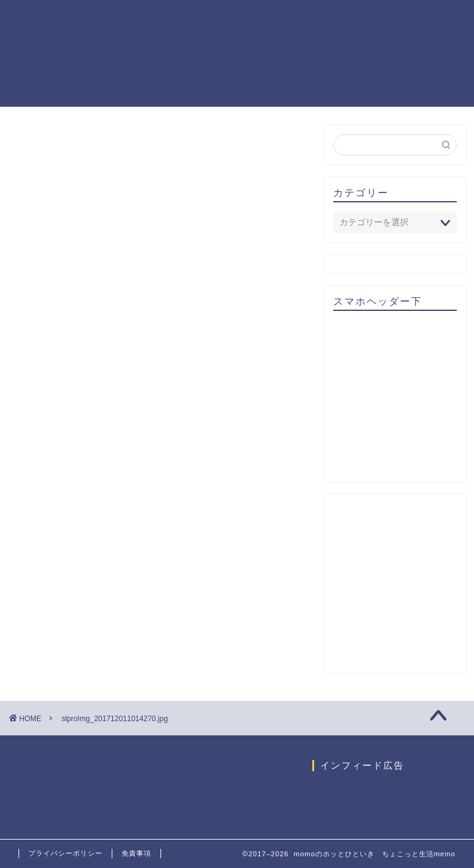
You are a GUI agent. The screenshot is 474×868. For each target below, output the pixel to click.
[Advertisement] (403, 400)
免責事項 (136, 853)
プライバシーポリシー (65, 853)
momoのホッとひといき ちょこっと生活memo (52, 53)
